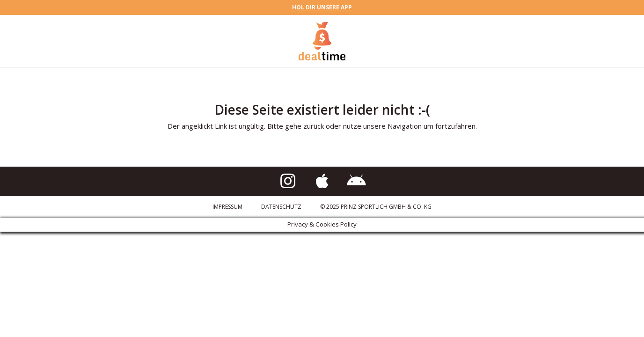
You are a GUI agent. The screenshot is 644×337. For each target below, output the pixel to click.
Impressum (227, 207)
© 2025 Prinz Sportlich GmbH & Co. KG (376, 207)
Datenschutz (281, 207)
